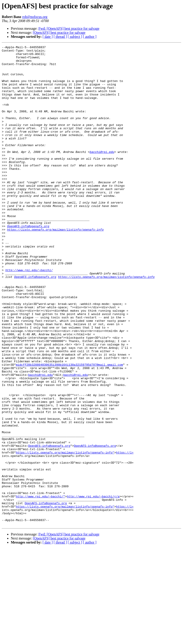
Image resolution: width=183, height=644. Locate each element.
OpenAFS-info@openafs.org (28, 263)
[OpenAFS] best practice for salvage (59, 33)
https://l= (125, 534)
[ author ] (90, 37)
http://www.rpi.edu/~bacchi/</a (93, 587)
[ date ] (48, 37)
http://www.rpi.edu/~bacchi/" (40, 587)
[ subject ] (75, 37)
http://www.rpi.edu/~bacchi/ (29, 315)
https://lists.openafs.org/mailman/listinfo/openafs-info (55, 267)
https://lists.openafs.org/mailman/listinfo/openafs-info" (65, 534)
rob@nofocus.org (35, 17)
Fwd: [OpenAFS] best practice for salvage (69, 28)
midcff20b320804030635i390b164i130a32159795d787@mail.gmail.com (69, 429)
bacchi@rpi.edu (102, 173)
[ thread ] (60, 37)
